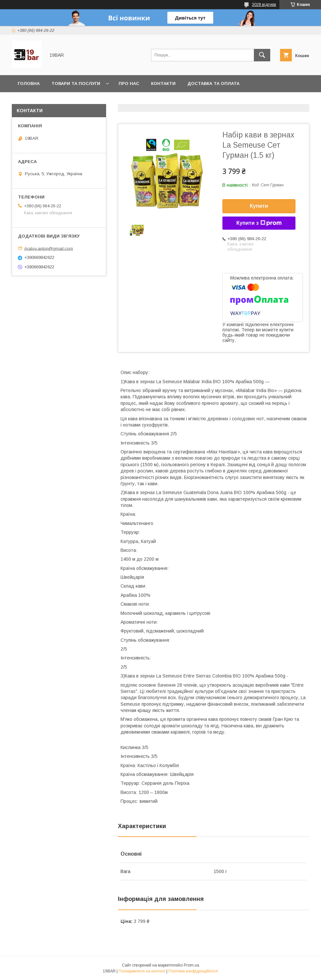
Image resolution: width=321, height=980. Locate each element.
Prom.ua (191, 965)
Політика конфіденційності (193, 971)
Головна (29, 83)
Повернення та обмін (45, 101)
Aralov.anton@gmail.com (49, 248)
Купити (259, 206)
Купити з (259, 223)
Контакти (163, 83)
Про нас (129, 83)
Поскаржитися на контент (142, 971)
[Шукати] (262, 55)
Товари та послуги (76, 83)
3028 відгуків (264, 5)
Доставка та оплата (213, 83)
